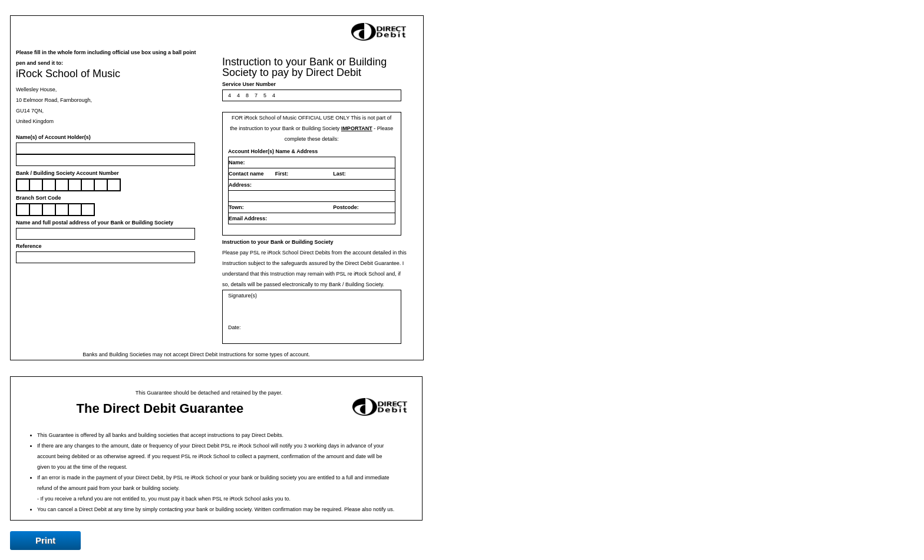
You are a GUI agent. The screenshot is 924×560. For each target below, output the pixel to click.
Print (45, 540)
